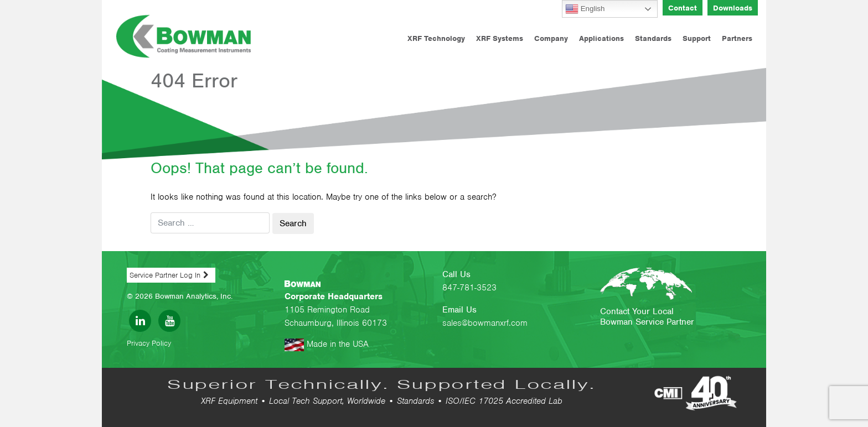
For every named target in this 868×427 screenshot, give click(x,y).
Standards (653, 38)
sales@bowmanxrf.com (485, 323)
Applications (601, 38)
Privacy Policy (149, 343)
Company (551, 38)
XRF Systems (500, 38)
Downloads (733, 8)
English (585, 9)
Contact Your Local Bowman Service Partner (647, 317)
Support (697, 38)
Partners (737, 38)
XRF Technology (436, 38)
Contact (683, 8)
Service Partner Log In (165, 275)
